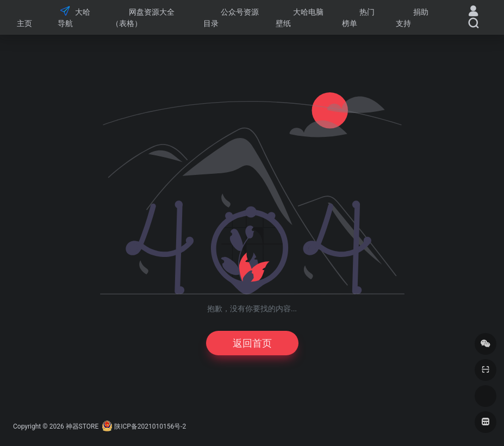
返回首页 (252, 343)
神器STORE (82, 426)
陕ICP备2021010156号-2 (150, 426)
